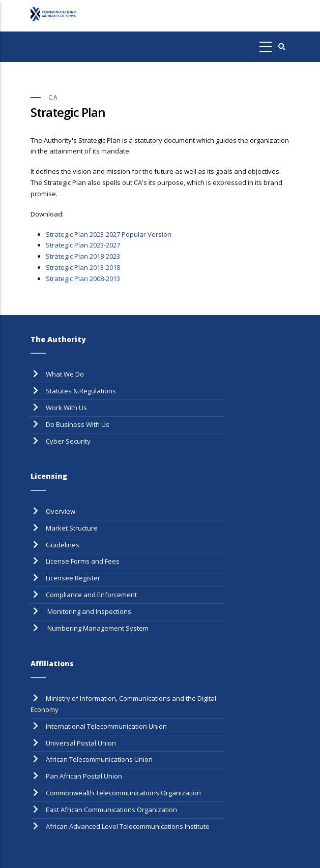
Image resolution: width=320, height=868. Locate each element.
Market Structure (72, 528)
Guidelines (63, 545)
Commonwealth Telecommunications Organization (123, 793)
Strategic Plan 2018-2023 (83, 256)
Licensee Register (73, 578)
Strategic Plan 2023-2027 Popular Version (109, 234)
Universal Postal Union (81, 743)
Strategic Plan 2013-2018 (83, 267)
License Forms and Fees (83, 561)
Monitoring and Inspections (89, 611)
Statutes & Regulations (81, 391)
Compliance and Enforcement (91, 595)
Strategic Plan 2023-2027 (83, 245)
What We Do (65, 374)
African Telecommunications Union (99, 759)
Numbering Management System (97, 628)
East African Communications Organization (111, 810)
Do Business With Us (78, 424)
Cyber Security (68, 441)
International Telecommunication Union (106, 726)
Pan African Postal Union (84, 776)
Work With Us (66, 408)
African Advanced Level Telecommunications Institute (128, 826)
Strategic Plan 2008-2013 (83, 278)
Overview (61, 511)
